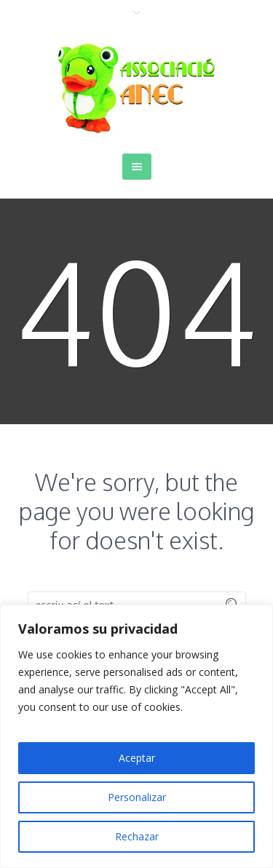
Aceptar (137, 758)
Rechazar (137, 836)
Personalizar (137, 797)
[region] (136, 736)
